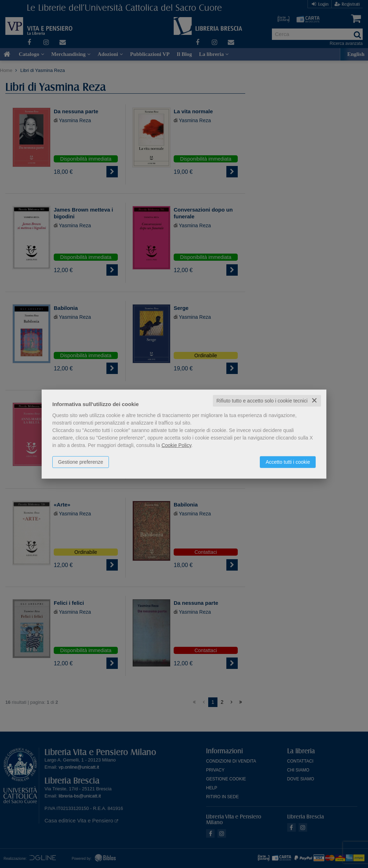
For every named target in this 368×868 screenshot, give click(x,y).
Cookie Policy (177, 445)
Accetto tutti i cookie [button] (288, 462)
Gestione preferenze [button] (81, 462)
